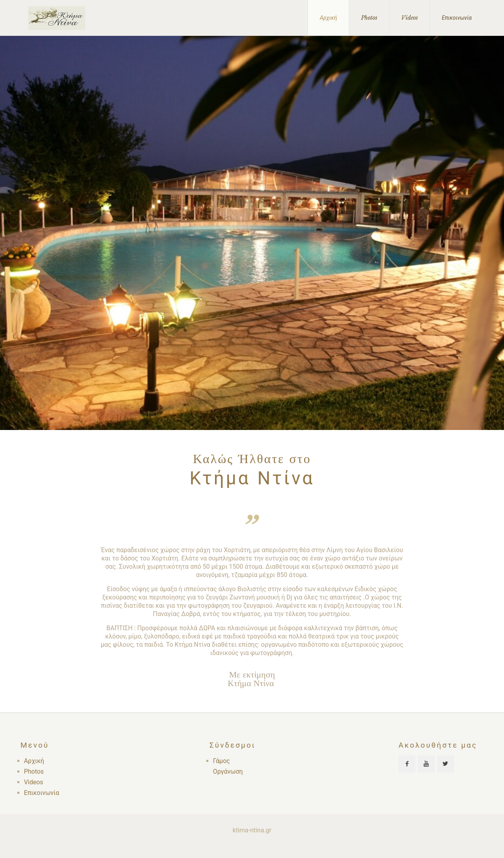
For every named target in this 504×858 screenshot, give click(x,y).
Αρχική (34, 761)
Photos (34, 771)
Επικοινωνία (42, 793)
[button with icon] (407, 764)
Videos (34, 782)
